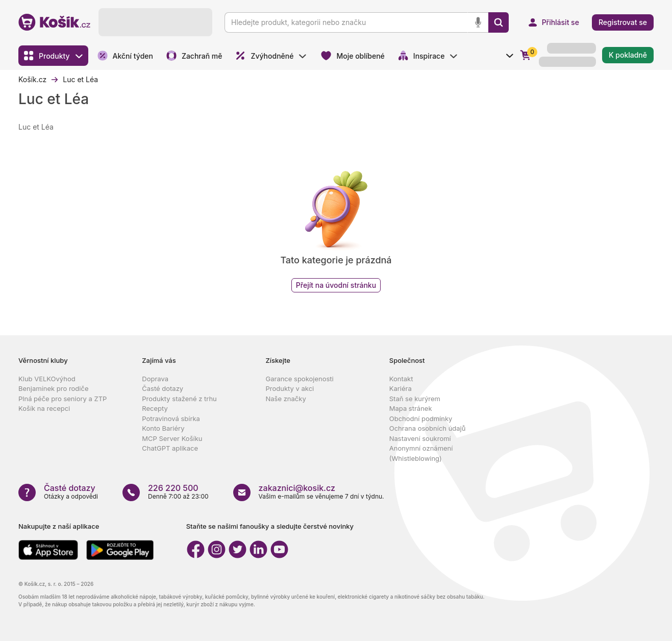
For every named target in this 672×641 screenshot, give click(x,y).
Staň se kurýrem (415, 399)
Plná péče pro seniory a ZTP (63, 399)
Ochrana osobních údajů (428, 428)
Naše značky (286, 399)
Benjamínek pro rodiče (53, 388)
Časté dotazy (163, 388)
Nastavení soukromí (420, 438)
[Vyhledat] (499, 22)
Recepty (155, 408)
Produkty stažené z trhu (179, 399)
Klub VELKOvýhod (47, 379)
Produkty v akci (290, 388)
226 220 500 (173, 488)
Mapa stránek (411, 408)
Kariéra (401, 388)
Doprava (155, 379)
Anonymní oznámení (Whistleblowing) (421, 453)
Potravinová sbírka (171, 418)
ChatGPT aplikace (170, 448)
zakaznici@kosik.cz (297, 488)
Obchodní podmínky (421, 418)
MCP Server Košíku (172, 438)
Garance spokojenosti (300, 379)
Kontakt (401, 379)
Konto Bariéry (163, 428)
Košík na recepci (44, 408)
